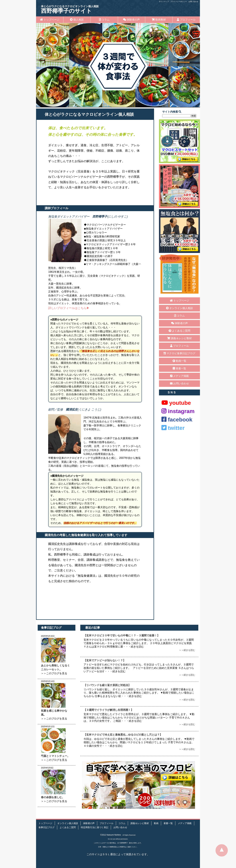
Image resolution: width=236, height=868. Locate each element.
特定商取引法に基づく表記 (95, 827)
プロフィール (186, 20)
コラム (104, 20)
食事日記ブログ (47, 827)
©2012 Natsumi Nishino (111, 835)
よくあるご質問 (179, 331)
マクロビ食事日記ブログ (179, 353)
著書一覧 (179, 368)
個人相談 (77, 20)
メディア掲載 (179, 376)
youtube (176, 403)
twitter (173, 428)
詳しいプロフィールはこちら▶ (69, 308)
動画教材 (159, 20)
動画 (156, 823)
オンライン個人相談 (179, 308)
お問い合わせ (193, 2)
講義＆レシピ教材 (179, 338)
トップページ (50, 20)
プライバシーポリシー (179, 2)
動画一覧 (179, 361)
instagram (178, 411)
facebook (177, 419)
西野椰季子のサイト (70, 9)
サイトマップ (164, 2)
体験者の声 (131, 20)
